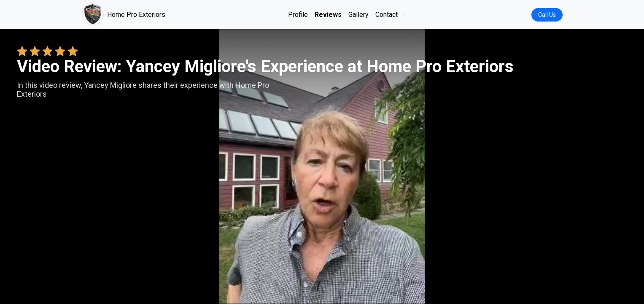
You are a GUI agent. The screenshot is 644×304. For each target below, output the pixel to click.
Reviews (328, 15)
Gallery (358, 15)
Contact (387, 15)
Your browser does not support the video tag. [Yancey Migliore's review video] (322, 166)
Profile (298, 15)
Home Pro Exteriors (124, 14)
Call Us (547, 15)
